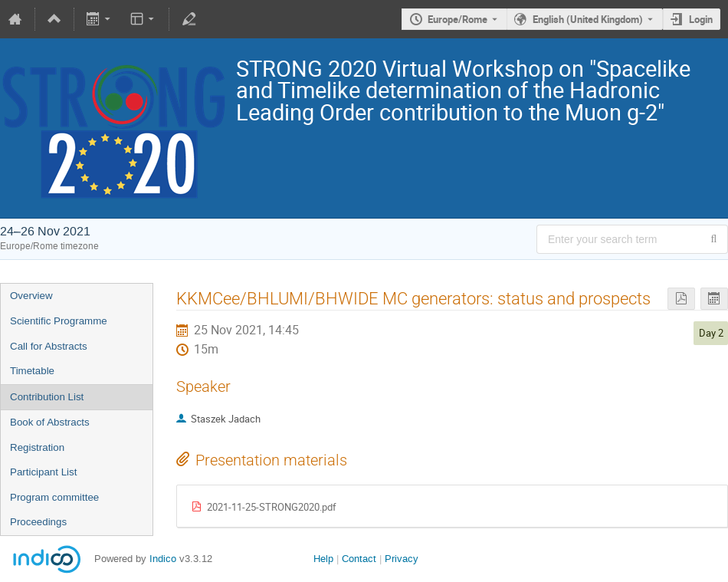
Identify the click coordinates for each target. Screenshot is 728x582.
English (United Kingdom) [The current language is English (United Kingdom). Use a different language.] (588, 19)
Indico (163, 559)
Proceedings (38, 522)
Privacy (402, 559)
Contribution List (47, 397)
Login (701, 19)
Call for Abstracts (49, 346)
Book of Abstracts (50, 422)
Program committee (54, 497)
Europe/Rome (457, 19)
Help (323, 559)
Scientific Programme (59, 321)
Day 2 (711, 333)
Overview (31, 296)
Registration (37, 447)
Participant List (43, 472)
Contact (359, 559)
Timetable (32, 371)
